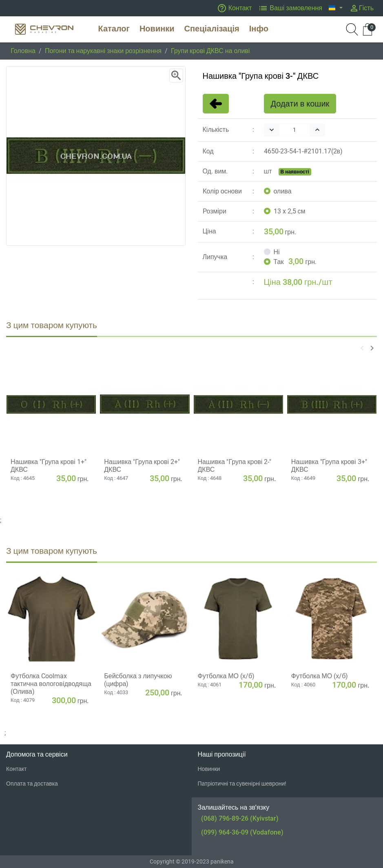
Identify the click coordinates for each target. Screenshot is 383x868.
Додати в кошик (300, 104)
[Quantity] (294, 130)
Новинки (209, 769)
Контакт (235, 8)
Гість (361, 8)
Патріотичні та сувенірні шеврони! (242, 784)
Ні (277, 252)
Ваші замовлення (290, 8)
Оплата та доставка (32, 784)
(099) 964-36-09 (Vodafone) (242, 832)
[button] (336, 8)
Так (279, 262)
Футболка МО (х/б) (226, 676)
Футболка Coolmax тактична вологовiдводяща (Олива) (51, 684)
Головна (23, 51)
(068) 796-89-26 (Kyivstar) (240, 818)
